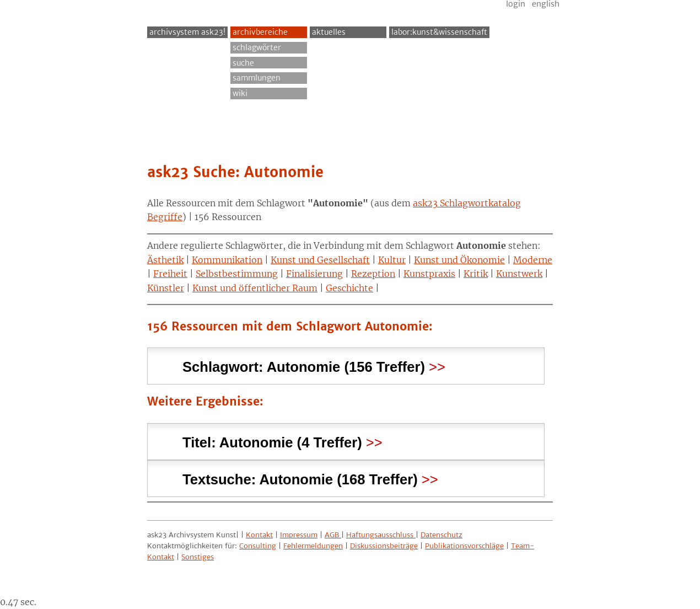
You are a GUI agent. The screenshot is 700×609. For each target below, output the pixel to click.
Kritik (476, 274)
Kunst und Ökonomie (459, 260)
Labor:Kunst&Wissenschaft (439, 32)
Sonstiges (198, 557)
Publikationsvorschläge (464, 546)
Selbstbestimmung (237, 274)
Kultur (392, 260)
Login (516, 4)
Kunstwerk (519, 274)
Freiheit (170, 274)
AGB (333, 535)
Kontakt (259, 535)
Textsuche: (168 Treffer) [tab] (300, 478)
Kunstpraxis (429, 274)
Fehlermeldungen (313, 546)
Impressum (299, 535)
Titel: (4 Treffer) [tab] (272, 441)
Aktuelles (329, 32)
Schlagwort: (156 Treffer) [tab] (304, 365)
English (546, 4)
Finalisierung (314, 274)
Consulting (258, 546)
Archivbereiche (260, 32)
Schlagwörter (257, 47)
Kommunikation (227, 260)
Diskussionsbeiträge (384, 546)
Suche (243, 63)
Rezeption (373, 274)
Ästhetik (165, 260)
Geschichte (349, 288)
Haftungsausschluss (381, 535)
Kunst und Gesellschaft (320, 260)
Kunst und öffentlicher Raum (255, 288)
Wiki (240, 93)
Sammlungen (257, 78)
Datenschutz (441, 535)
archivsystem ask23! (187, 32)
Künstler (166, 288)
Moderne (533, 260)
